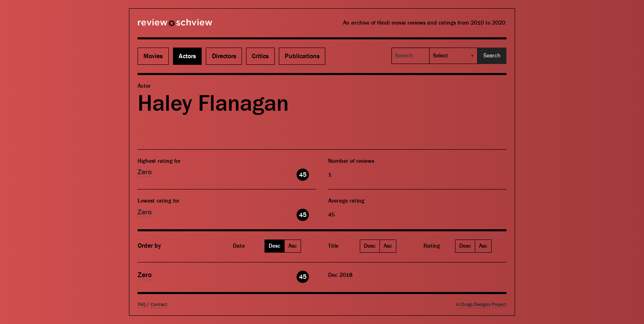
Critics (260, 56)
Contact (159, 305)
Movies (153, 56)
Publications (302, 56)
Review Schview (161, 26)
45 (303, 175)
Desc (275, 246)
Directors (224, 56)
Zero (145, 172)
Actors (187, 56)
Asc (293, 246)
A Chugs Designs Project (481, 305)
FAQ (142, 305)
